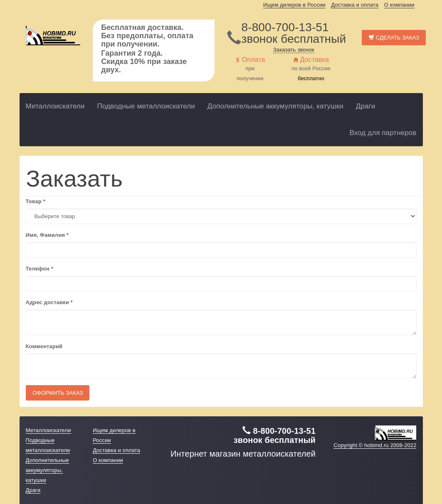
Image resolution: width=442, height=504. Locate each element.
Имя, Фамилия (47, 235)
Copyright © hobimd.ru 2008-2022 (375, 445)
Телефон (40, 269)
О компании (399, 5)
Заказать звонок (294, 50)
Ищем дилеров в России (294, 5)
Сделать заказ (394, 38)
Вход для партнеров (383, 133)
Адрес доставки (49, 302)
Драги (366, 106)
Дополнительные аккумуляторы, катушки (275, 106)
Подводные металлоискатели (146, 106)
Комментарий (44, 346)
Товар (36, 201)
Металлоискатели (55, 106)
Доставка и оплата (355, 5)
